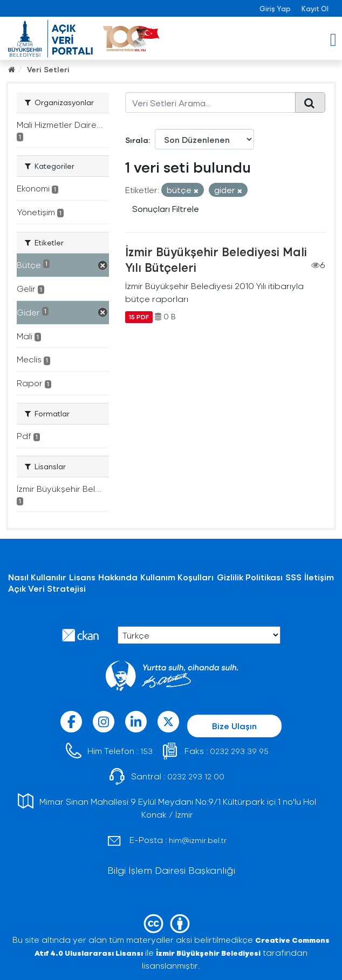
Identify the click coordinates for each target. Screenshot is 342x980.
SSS (293, 577)
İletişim (319, 577)
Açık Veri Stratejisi (47, 588)
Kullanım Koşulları (177, 577)
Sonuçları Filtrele (166, 208)
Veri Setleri (48, 69)
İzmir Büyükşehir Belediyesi (208, 953)
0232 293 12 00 (196, 776)
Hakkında (118, 577)
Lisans (82, 577)
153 (146, 751)
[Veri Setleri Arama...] (210, 102)
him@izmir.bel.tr (198, 840)
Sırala (137, 140)
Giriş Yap (275, 8)
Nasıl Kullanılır (37, 577)
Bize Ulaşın (234, 726)
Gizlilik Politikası (250, 577)
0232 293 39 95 (239, 751)
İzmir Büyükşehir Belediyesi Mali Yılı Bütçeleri (216, 259)
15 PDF (139, 317)
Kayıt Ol (315, 8)
